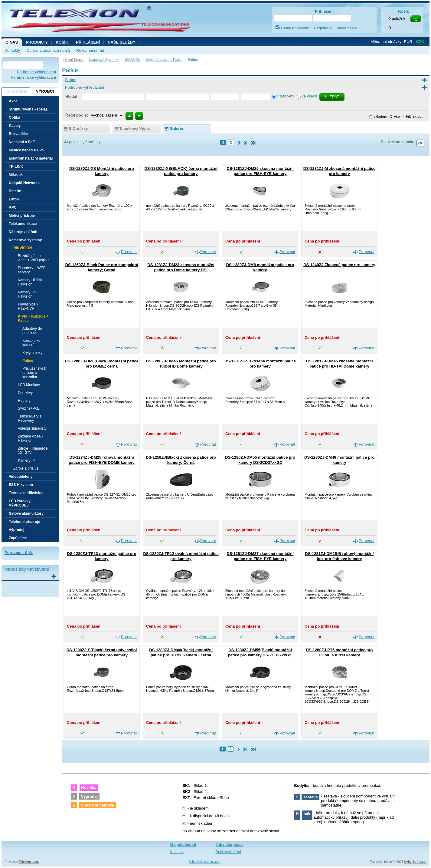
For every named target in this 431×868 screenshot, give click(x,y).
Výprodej (16, 530)
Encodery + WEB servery (32, 270)
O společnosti (183, 845)
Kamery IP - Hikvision (27, 294)
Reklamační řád (90, 50)
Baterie (15, 191)
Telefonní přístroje (24, 522)
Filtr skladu (413, 117)
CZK (420, 42)
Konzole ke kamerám (31, 343)
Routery (24, 401)
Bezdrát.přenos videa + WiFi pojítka (34, 258)
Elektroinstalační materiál (31, 158)
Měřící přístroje (22, 216)
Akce (13, 101)
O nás (12, 42)
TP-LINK (16, 167)
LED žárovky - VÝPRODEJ (21, 503)
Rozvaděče (18, 134)
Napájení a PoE (22, 142)
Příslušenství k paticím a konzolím (34, 373)
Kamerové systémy (25, 240)
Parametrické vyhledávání (33, 77)
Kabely (15, 126)
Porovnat (129, 252)
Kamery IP (26, 460)
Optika (14, 117)
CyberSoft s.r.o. (415, 862)
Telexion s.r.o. (29, 862)
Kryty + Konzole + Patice (33, 318)
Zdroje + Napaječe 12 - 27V (33, 451)
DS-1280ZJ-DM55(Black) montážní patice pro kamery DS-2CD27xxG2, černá (260, 655)
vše (397, 117)
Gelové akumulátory (26, 513)
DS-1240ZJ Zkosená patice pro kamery (339, 265)
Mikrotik (16, 175)
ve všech (310, 96)
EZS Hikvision (21, 485)
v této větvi (286, 96)
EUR (408, 42)
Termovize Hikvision (26, 493)
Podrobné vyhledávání (36, 72)
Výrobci (45, 91)
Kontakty (12, 50)
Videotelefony (21, 477)
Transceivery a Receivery (30, 418)
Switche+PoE (29, 408)
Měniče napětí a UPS (26, 150)
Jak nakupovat (229, 845)
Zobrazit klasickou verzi (204, 862)
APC (13, 207)
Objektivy (25, 393)
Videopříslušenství (33, 428)
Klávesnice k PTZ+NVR (28, 306)
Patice (28, 361)
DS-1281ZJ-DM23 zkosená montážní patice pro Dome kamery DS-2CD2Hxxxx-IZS (181, 270)
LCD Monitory (29, 385)
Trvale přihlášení (295, 28)
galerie (176, 129)
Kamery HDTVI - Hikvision (31, 282)
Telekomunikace (23, 224)
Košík (62, 42)
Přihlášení (88, 42)
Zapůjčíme (18, 538)
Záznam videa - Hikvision (30, 438)
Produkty (37, 42)
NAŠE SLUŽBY (122, 42)
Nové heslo (347, 28)
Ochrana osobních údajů (48, 50)
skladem (380, 117)
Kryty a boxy (32, 353)
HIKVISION (23, 248)
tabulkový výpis (135, 129)
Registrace (323, 28)
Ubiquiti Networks (24, 183)
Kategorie (16, 91)
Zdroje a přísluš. (26, 468)
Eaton (14, 199)
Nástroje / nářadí (23, 232)
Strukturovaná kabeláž (28, 109)
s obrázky (78, 129)
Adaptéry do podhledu (32, 331)
